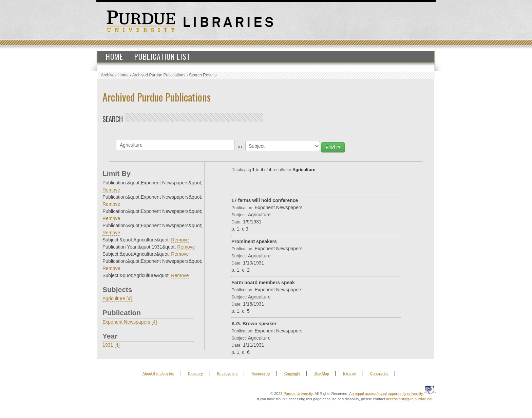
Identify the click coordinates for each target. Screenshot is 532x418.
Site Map (321, 374)
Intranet (349, 374)
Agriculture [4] (117, 298)
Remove (111, 190)
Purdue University (298, 394)
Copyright (292, 374)
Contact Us (379, 374)
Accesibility (261, 374)
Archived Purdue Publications (159, 75)
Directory (195, 374)
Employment (227, 374)
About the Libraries (158, 374)
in (240, 147)
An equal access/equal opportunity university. (386, 394)
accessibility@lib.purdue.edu (410, 399)
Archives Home (115, 75)
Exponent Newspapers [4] (130, 322)
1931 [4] (111, 345)
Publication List (162, 56)
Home (115, 56)
